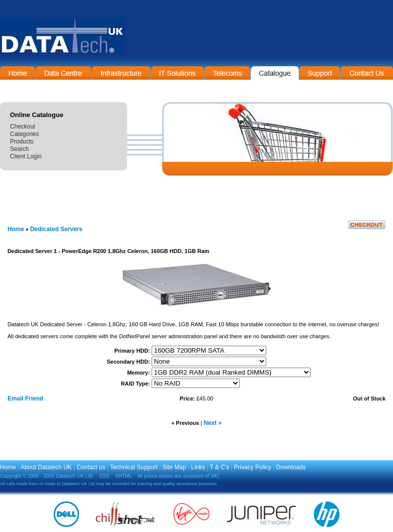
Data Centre (63, 73)
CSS (104, 476)
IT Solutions (178, 73)
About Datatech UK (46, 467)
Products (22, 141)
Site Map (174, 467)
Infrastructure (121, 73)
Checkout (23, 127)
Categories (24, 134)
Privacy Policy (253, 467)
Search (19, 149)
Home (17, 73)
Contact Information (367, 73)
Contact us (91, 467)
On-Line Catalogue (275, 73)
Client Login (26, 156)
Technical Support (134, 467)
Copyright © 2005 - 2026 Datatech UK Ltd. (47, 476)
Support (320, 73)
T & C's (220, 467)
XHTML (124, 476)
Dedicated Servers (56, 229)
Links (198, 467)
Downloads (291, 467)
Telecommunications (227, 73)
